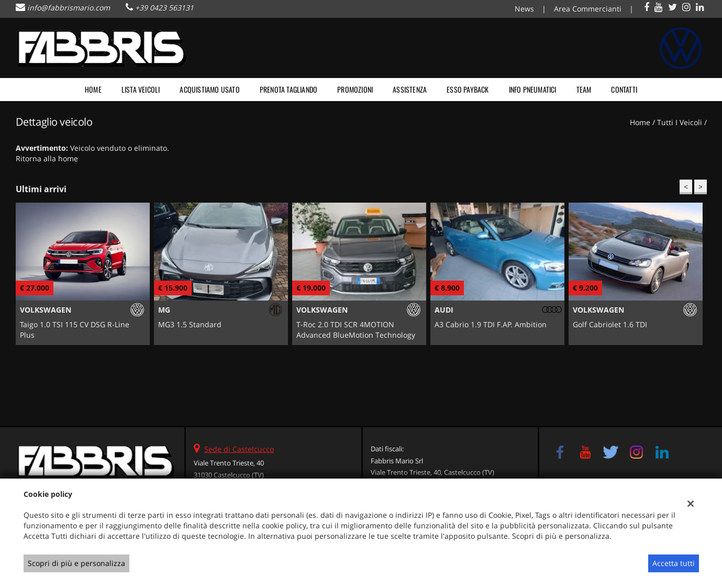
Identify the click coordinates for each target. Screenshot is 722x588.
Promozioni (355, 89)
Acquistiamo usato (209, 89)
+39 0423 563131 (164, 8)
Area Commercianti (588, 9)
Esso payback (468, 89)
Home (93, 89)
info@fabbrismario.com (69, 8)
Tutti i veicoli (680, 122)
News (524, 9)
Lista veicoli (141, 89)
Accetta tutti (674, 563)
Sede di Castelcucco (239, 449)
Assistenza (410, 89)
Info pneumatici (533, 89)
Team (584, 89)
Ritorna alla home (47, 158)
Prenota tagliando (288, 89)
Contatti (624, 89)
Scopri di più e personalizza (76, 563)
